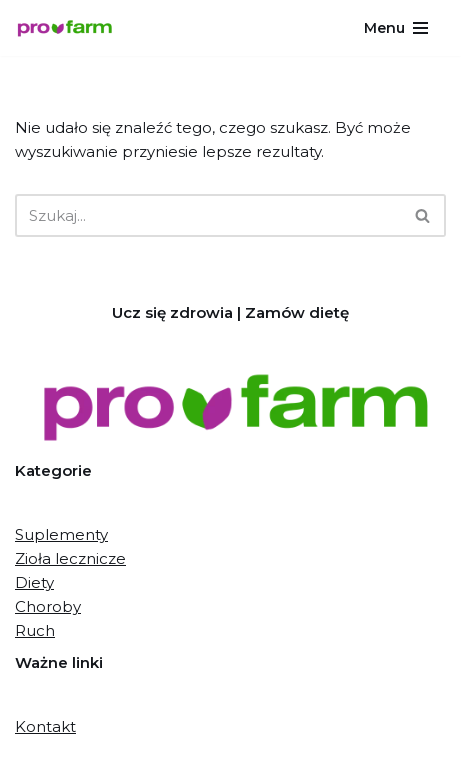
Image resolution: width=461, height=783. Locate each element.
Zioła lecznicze (70, 558)
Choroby (48, 606)
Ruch (35, 630)
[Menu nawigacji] (397, 28)
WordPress (306, 762)
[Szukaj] (208, 215)
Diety (34, 582)
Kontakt (45, 726)
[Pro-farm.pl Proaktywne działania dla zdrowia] (70, 28)
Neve (134, 762)
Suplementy (61, 534)
